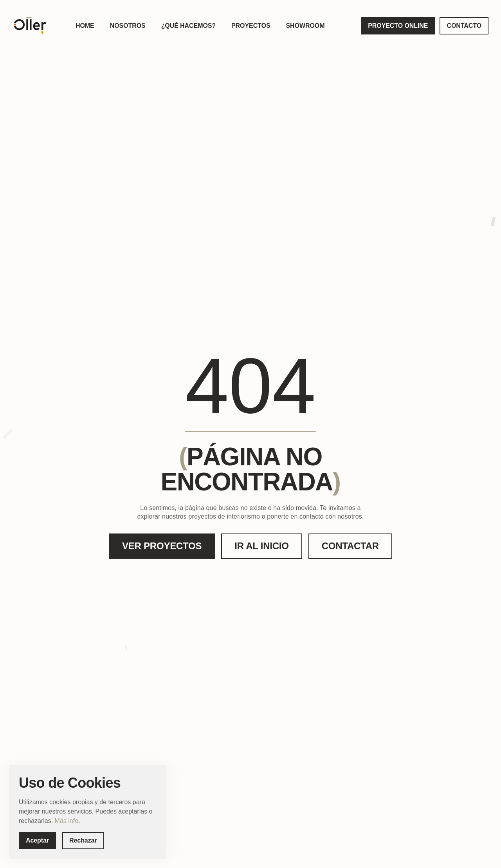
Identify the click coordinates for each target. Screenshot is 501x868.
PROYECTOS (251, 26)
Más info (67, 821)
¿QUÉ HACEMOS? (188, 26)
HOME (85, 26)
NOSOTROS (128, 26)
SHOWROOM (305, 26)
